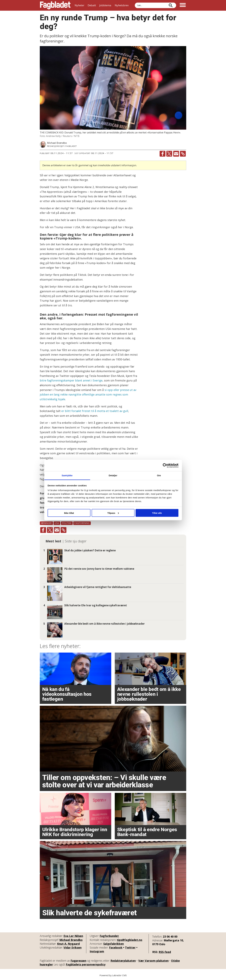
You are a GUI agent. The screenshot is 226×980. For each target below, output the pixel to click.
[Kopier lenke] (183, 154)
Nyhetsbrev (122, 5)
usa (57, 523)
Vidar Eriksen (73, 947)
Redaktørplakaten (123, 961)
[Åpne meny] (183, 5)
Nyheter (79, 5)
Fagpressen (78, 961)
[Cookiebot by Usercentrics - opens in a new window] (165, 465)
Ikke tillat (69, 513)
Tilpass (113, 513)
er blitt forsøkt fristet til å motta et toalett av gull (95, 411)
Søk (135, 3)
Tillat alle (157, 513)
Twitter (130, 947)
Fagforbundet (109, 936)
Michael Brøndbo (71, 940)
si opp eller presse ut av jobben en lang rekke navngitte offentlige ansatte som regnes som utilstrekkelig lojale (88, 395)
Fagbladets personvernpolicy (86, 964)
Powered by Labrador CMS (113, 975)
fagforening (82, 523)
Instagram (97, 951)
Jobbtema (105, 5)
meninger (46, 523)
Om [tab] (159, 475)
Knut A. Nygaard (68, 944)
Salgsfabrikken (114, 944)
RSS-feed (165, 952)
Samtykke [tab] (67, 475)
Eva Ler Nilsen (73, 936)
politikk (67, 523)
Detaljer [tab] (113, 475)
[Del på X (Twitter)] (169, 154)
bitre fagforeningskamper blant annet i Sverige (71, 380)
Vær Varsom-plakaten (153, 961)
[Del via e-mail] (176, 154)
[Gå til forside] (55, 5)
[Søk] (171, 5)
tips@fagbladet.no (130, 940)
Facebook (116, 947)
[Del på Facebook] (162, 154)
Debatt (92, 5)
